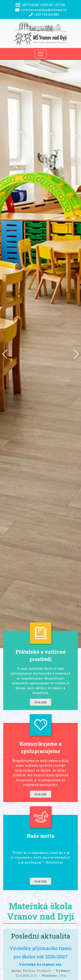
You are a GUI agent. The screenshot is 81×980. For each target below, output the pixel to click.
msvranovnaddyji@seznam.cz (44, 10)
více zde (40, 702)
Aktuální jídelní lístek (44, 5)
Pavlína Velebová (37, 971)
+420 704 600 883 (46, 15)
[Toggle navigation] (41, 54)
